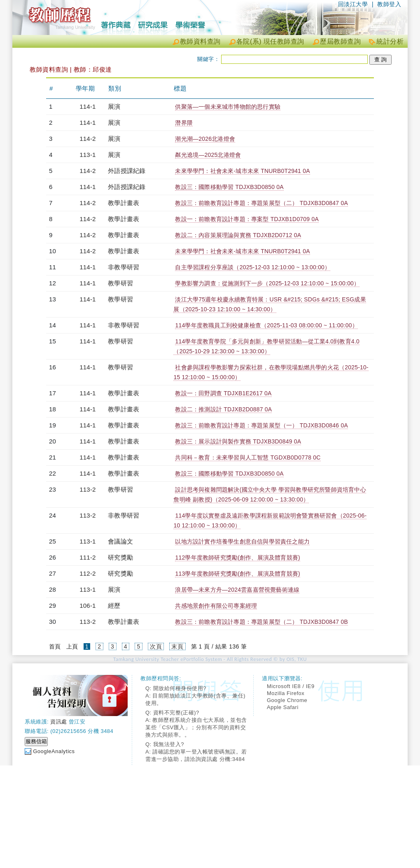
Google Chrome (287, 700)
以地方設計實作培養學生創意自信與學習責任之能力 (242, 541)
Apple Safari (283, 707)
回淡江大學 (353, 4)
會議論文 (120, 541)
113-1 (87, 155)
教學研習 (120, 283)
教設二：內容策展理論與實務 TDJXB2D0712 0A (238, 235)
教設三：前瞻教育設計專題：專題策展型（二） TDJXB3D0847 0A (261, 203)
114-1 (87, 106)
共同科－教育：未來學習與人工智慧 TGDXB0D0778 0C (248, 457)
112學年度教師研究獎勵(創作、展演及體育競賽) (237, 558)
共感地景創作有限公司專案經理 (216, 606)
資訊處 (59, 722)
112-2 (87, 573)
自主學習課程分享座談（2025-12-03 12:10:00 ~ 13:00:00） (253, 267)
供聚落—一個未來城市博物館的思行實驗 (228, 107)
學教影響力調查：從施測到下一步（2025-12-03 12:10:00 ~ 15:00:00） (267, 283)
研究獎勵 (120, 557)
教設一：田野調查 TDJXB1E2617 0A (223, 393)
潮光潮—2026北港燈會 (205, 139)
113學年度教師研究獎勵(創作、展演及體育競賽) (237, 574)
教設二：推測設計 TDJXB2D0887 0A (223, 409)
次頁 (156, 646)
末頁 (177, 646)
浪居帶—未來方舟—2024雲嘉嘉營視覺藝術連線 (237, 590)
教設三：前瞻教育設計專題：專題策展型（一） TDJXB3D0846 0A (261, 425)
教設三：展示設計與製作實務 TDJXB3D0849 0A (238, 441)
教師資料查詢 (200, 41)
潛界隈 (184, 123)
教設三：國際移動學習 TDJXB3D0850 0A (229, 187)
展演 (114, 106)
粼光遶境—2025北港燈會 (208, 155)
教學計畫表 (124, 203)
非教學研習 (124, 267)
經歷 (114, 605)
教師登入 (389, 4)
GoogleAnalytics (54, 751)
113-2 (87, 489)
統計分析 (390, 41)
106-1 (87, 605)
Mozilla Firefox (286, 693)
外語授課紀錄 (127, 171)
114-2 (87, 139)
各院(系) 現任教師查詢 (270, 41)
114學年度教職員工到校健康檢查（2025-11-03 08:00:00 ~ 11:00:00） (266, 325)
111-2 (87, 557)
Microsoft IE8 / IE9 (291, 686)
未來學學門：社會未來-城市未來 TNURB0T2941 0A (242, 171)
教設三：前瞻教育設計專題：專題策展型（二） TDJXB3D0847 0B (261, 622)
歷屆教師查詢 (340, 41)
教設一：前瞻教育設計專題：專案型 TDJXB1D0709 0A (247, 219)
